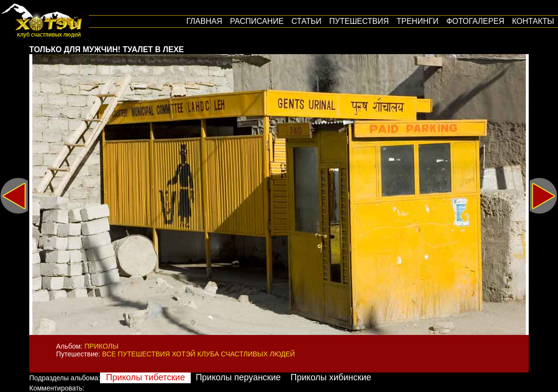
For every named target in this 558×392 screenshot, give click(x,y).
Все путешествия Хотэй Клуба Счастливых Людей (198, 354)
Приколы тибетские (145, 377)
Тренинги (418, 21)
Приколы (101, 346)
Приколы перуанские (238, 377)
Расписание (257, 21)
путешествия (359, 21)
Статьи (307, 21)
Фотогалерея (475, 21)
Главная (204, 21)
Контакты (533, 21)
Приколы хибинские (331, 377)
